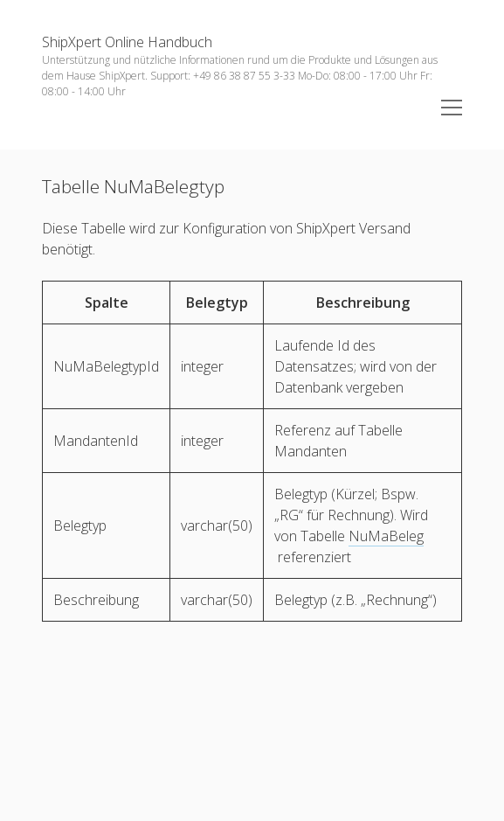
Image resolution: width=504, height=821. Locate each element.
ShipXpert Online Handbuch (127, 42)
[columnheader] (107, 303)
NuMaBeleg (386, 536)
